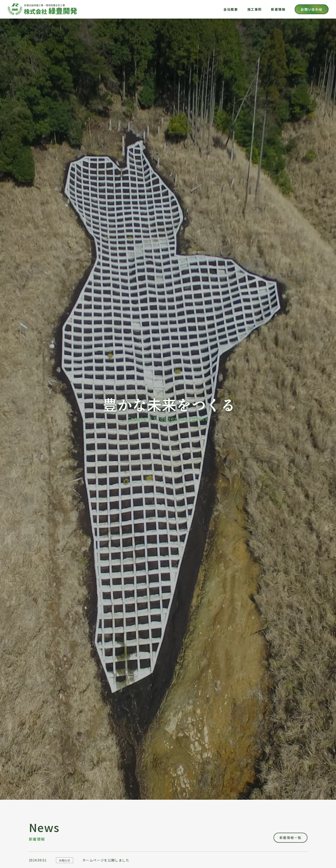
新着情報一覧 (290, 838)
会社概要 (231, 9)
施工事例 (254, 9)
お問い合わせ (312, 9)
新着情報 (278, 9)
